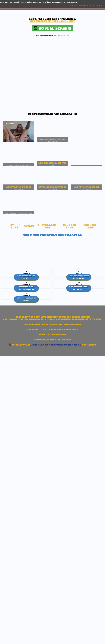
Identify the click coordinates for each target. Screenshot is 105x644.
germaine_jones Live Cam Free (53, 340)
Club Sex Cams (70, 226)
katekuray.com (6, 2)
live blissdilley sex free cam (52, 164)
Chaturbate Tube (47, 226)
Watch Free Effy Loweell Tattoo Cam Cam (79, 288)
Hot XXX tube (14, 226)
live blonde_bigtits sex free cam (52, 188)
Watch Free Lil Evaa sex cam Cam (26, 277)
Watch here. (65, 36)
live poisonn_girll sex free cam (52, 140)
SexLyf (29, 226)
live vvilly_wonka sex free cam (18, 188)
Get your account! (40, 324)
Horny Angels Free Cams (63, 330)
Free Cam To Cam (37, 330)
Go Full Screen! (53, 28)
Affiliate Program (70, 324)
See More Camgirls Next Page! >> (53, 235)
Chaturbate (89, 345)
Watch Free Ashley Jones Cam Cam (26, 299)
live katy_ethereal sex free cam (86, 188)
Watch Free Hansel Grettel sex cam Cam (26, 288)
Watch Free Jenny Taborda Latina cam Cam (79, 277)
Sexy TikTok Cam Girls (52, 335)
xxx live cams (90, 226)
